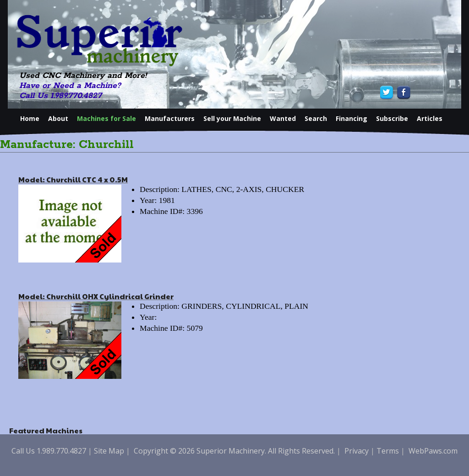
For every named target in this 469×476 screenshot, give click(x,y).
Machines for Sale (106, 118)
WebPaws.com (433, 451)
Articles (430, 118)
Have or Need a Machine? (70, 86)
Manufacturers (170, 118)
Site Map (109, 451)
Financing (352, 118)
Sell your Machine (232, 118)
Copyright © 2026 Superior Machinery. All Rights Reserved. (234, 451)
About (58, 118)
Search (316, 118)
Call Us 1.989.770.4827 (60, 96)
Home (30, 118)
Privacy (357, 451)
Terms (388, 451)
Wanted (283, 118)
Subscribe (392, 118)
